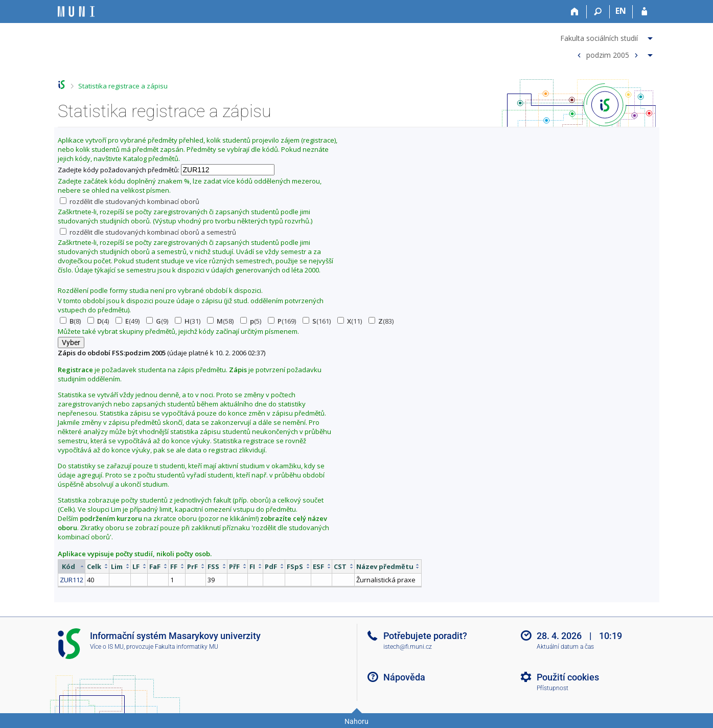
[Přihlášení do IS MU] (644, 12)
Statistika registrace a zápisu (123, 86)
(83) (381, 321)
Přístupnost (553, 688)
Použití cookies (568, 677)
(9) (157, 321)
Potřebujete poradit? (425, 636)
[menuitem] (608, 36)
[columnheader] (71, 566)
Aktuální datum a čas (565, 647)
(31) (188, 321)
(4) (98, 321)
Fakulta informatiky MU (187, 647)
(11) (350, 321)
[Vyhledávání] (598, 12)
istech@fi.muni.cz (408, 647)
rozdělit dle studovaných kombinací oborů (130, 201)
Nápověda (404, 677)
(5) (251, 321)
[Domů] (575, 12)
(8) (70, 321)
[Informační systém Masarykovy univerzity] (76, 12)
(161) (317, 321)
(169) (282, 321)
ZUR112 (72, 580)
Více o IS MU (107, 647)
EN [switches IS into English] (621, 11)
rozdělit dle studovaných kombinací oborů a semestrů (148, 232)
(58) (220, 321)
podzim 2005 (608, 54)
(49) (128, 321)
